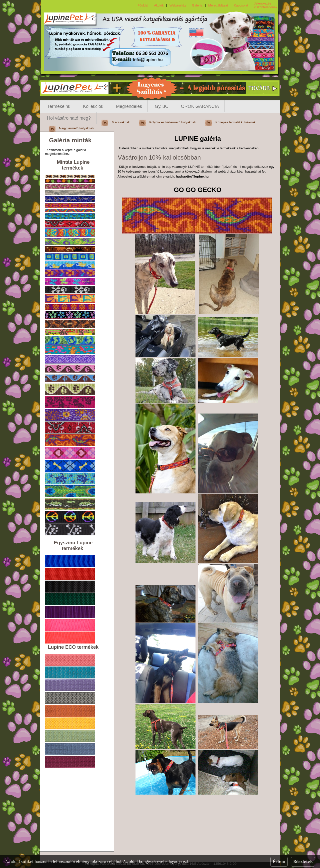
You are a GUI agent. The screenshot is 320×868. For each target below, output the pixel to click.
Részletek (303, 862)
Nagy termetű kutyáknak (76, 128)
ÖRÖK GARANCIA (200, 106)
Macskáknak (121, 122)
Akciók (159, 5)
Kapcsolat (241, 5)
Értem (279, 862)
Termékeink (59, 106)
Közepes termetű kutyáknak (235, 122)
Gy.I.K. (161, 106)
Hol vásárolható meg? (69, 118)
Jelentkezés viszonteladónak (266, 5)
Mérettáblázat (218, 5)
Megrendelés (129, 106)
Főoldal (143, 5)
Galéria (197, 5)
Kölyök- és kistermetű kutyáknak (172, 122)
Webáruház (178, 5)
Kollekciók (93, 106)
